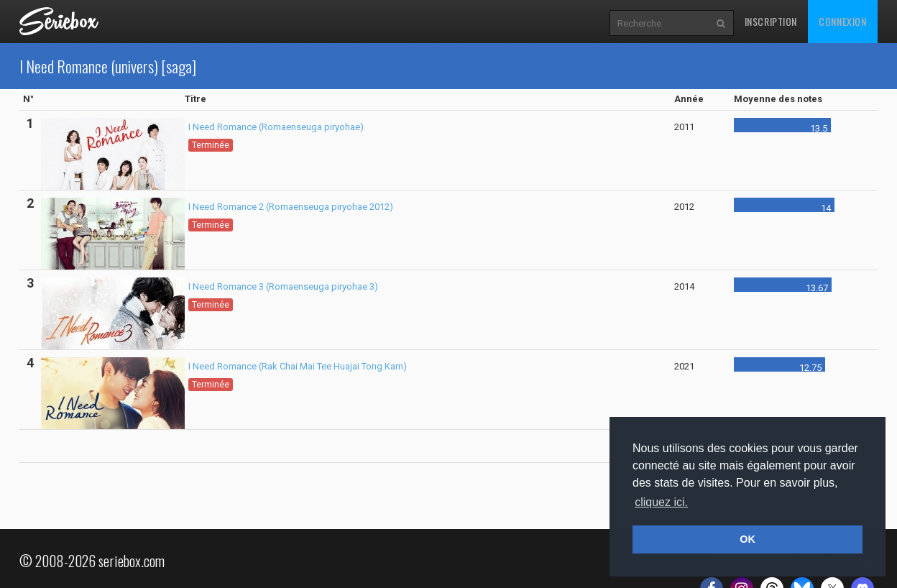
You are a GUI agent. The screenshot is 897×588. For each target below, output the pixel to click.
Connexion (842, 21)
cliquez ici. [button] (661, 502)
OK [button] (747, 539)
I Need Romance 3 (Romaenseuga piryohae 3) (283, 286)
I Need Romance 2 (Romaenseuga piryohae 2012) (291, 207)
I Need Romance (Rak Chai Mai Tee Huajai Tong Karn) (298, 366)
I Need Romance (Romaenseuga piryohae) (276, 127)
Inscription (771, 21)
